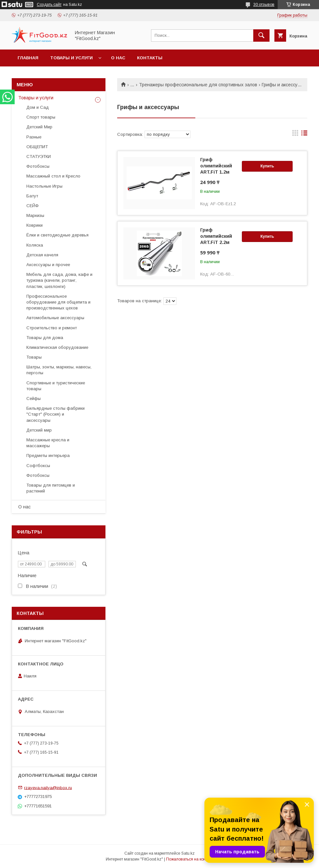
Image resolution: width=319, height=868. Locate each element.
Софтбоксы (38, 466)
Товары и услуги (71, 58)
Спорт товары (41, 117)
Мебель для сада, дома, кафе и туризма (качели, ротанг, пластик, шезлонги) (59, 280)
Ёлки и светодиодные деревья (57, 235)
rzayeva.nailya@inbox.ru (48, 787)
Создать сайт (49, 5)
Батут (32, 196)
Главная (28, 58)
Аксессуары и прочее (48, 265)
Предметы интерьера (48, 455)
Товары (34, 357)
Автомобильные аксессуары (55, 318)
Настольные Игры (44, 186)
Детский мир (39, 430)
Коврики (35, 225)
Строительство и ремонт (52, 328)
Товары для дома (45, 338)
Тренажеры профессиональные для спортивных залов (198, 85)
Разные (34, 137)
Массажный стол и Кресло (53, 176)
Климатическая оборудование (57, 347)
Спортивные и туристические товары (56, 386)
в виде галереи (295, 135)
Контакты (150, 58)
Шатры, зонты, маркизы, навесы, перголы (59, 370)
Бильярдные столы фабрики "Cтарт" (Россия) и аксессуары (55, 414)
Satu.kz (188, 853)
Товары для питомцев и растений (51, 488)
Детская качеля (42, 255)
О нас (118, 58)
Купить (267, 166)
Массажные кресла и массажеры (48, 443)
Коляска (35, 245)
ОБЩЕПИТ (37, 147)
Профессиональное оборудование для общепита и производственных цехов (58, 302)
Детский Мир (39, 127)
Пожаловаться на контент (190, 859)
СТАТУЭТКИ (39, 157)
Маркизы (35, 215)
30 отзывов (264, 5)
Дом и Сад (38, 107)
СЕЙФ (33, 206)
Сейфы (34, 398)
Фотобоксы (38, 166)
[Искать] (261, 36)
